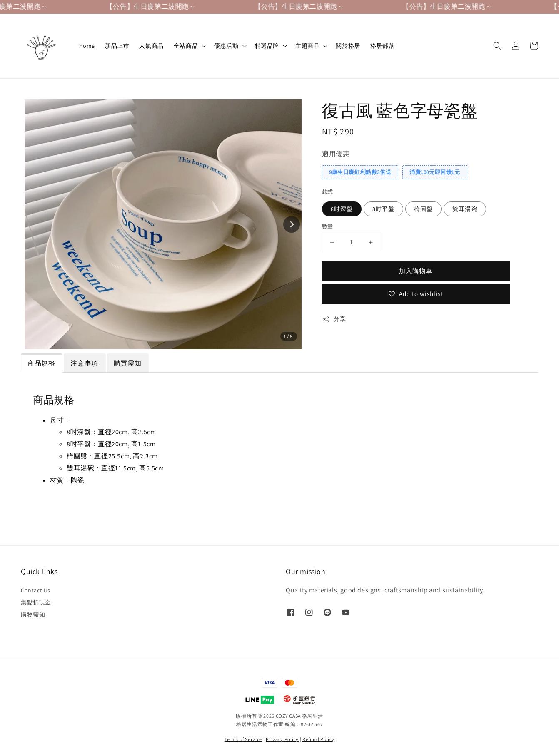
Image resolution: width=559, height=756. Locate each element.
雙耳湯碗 (465, 209)
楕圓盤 (423, 209)
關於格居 (348, 46)
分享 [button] (334, 319)
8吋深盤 (342, 209)
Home (87, 46)
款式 (328, 192)
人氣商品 (151, 46)
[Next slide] (292, 224)
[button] (497, 46)
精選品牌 (267, 46)
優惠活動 (226, 46)
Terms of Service (243, 739)
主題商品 (307, 46)
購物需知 (33, 614)
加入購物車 (416, 271)
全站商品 (186, 46)
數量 (328, 226)
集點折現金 (36, 602)
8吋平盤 (383, 209)
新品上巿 (117, 46)
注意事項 (84, 363)
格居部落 (382, 46)
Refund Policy (318, 739)
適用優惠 (336, 154)
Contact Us (36, 590)
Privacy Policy (282, 739)
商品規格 (41, 363)
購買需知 (127, 363)
